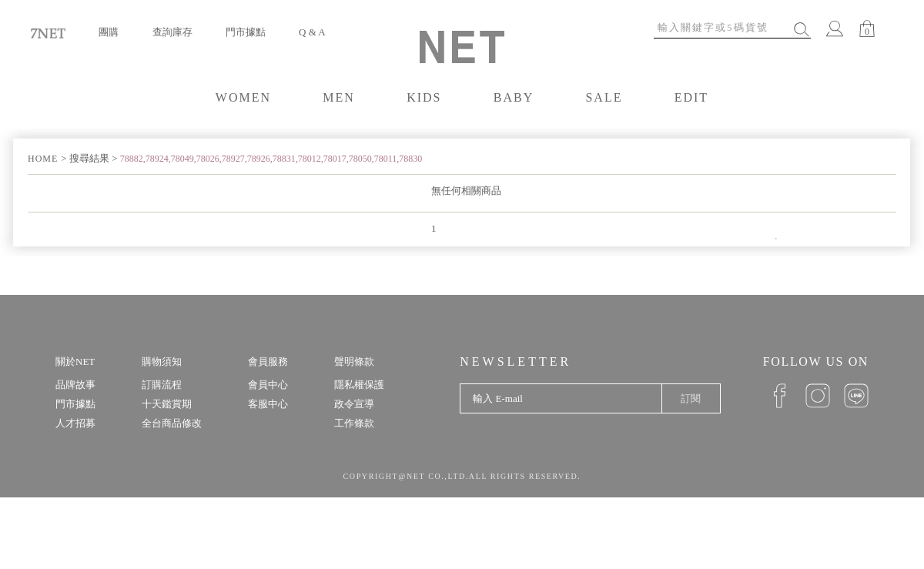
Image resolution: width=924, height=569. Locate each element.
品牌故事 (75, 385)
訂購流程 (162, 385)
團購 (109, 32)
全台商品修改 (172, 423)
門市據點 (246, 32)
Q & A (312, 32)
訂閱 (691, 398)
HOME (44, 159)
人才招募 (75, 423)
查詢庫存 (172, 32)
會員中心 (268, 385)
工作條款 (354, 423)
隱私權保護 (359, 385)
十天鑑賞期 (167, 404)
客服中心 (268, 404)
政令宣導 (354, 404)
